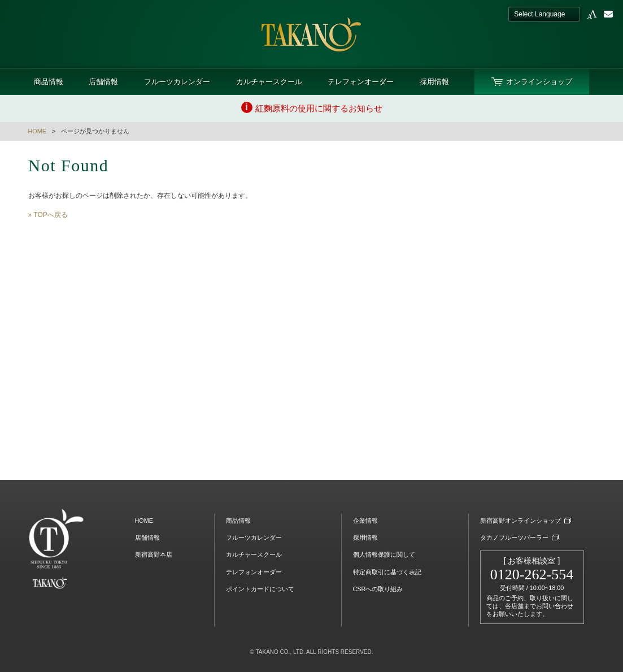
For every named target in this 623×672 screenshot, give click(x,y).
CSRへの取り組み (378, 589)
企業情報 (365, 521)
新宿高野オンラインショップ (520, 521)
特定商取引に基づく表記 (387, 572)
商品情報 (49, 82)
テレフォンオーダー (361, 82)
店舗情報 (103, 82)
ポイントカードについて (260, 589)
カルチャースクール (269, 82)
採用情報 (434, 82)
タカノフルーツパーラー (514, 537)
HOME (37, 131)
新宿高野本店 (154, 554)
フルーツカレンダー (177, 82)
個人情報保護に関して (384, 554)
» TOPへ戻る (48, 215)
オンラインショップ (539, 82)
